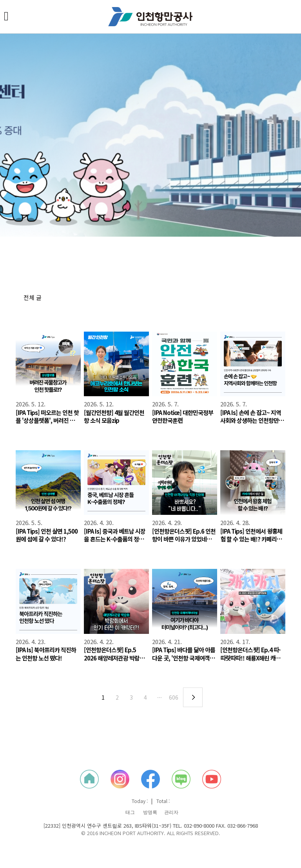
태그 (130, 812)
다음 (193, 697)
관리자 (171, 812)
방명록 (150, 812)
